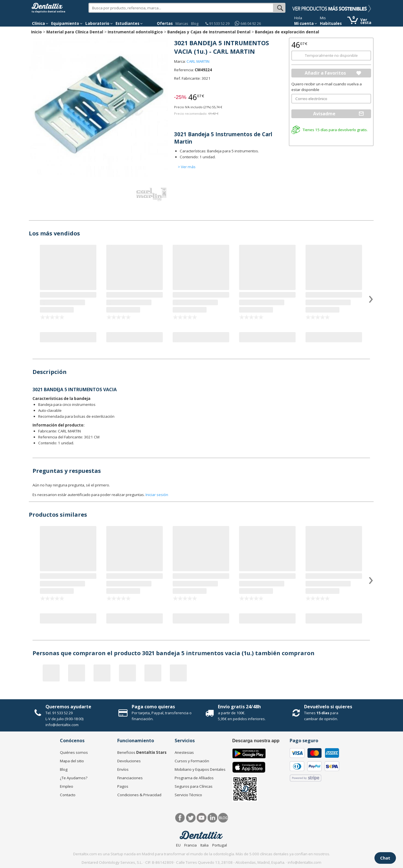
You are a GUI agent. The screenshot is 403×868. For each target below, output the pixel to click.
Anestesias (184, 752)
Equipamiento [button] (67, 23)
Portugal (220, 845)
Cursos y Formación (192, 761)
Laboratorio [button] (99, 23)
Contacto (68, 795)
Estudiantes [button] (129, 23)
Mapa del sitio (72, 761)
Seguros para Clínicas (194, 786)
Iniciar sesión (157, 495)
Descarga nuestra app (256, 741)
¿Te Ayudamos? (74, 778)
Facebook (180, 818)
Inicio (36, 32)
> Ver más (187, 167)
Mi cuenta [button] (306, 23)
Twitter (191, 818)
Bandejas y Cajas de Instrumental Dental (209, 32)
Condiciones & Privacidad (139, 795)
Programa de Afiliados (194, 778)
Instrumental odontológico (135, 32)
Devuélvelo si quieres (328, 707)
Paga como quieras (153, 707)
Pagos (123, 786)
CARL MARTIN (198, 61)
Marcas (182, 23)
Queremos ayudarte (68, 707)
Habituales (331, 23)
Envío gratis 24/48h (239, 707)
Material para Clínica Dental (75, 32)
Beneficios (142, 752)
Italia (204, 845)
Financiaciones (130, 778)
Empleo (67, 786)
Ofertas (165, 23)
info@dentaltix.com (62, 725)
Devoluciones (129, 761)
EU (178, 845)
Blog (195, 23)
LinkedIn (212, 818)
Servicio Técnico (188, 795)
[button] (40, 23)
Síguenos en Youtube (202, 818)
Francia (190, 845)
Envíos (123, 769)
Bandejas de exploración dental (287, 32)
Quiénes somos (74, 752)
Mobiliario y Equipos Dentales (200, 769)
